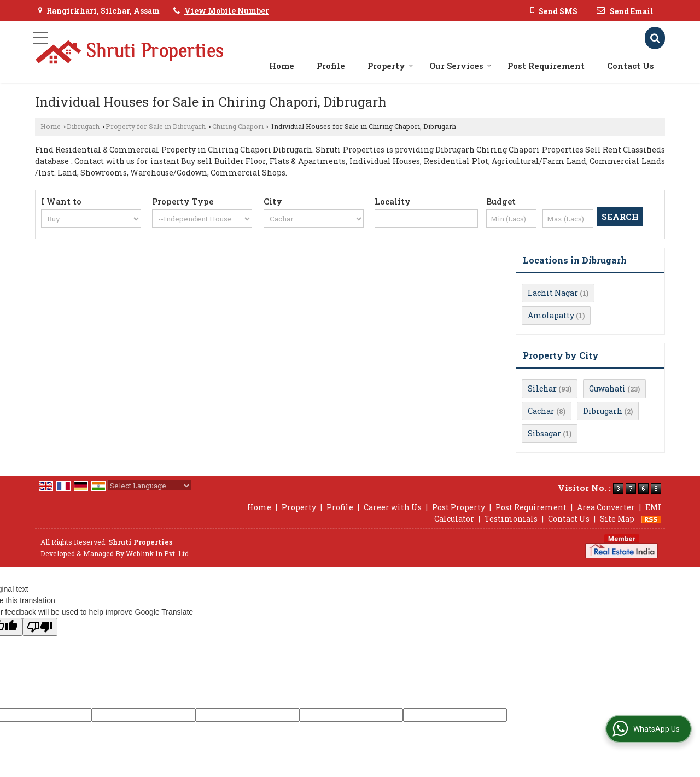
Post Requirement (546, 66)
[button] (227, 11)
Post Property (459, 507)
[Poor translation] (40, 627)
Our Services (460, 66)
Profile (331, 66)
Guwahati (607, 388)
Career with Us (393, 507)
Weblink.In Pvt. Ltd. (158, 553)
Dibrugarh (83, 126)
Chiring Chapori (238, 126)
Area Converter (606, 507)
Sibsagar (544, 433)
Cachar (541, 411)
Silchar (542, 388)
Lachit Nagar (553, 293)
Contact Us (631, 66)
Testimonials (511, 519)
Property (390, 66)
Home (282, 66)
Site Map (617, 519)
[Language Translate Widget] (149, 486)
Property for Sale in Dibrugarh (156, 126)
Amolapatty (551, 315)
